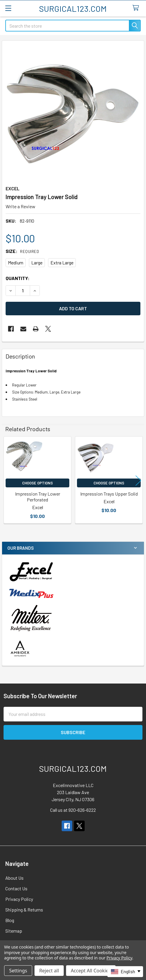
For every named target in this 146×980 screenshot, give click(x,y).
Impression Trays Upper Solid (109, 494)
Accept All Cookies (91, 971)
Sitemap (14, 931)
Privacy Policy (19, 899)
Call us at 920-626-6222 (73, 810)
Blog (10, 920)
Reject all (49, 971)
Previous (8, 481)
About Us (14, 878)
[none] (73, 111)
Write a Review (20, 206)
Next (138, 481)
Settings (18, 971)
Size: (22, 251)
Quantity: (18, 278)
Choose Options (37, 483)
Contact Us (16, 888)
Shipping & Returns (24, 910)
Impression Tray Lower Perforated (38, 497)
